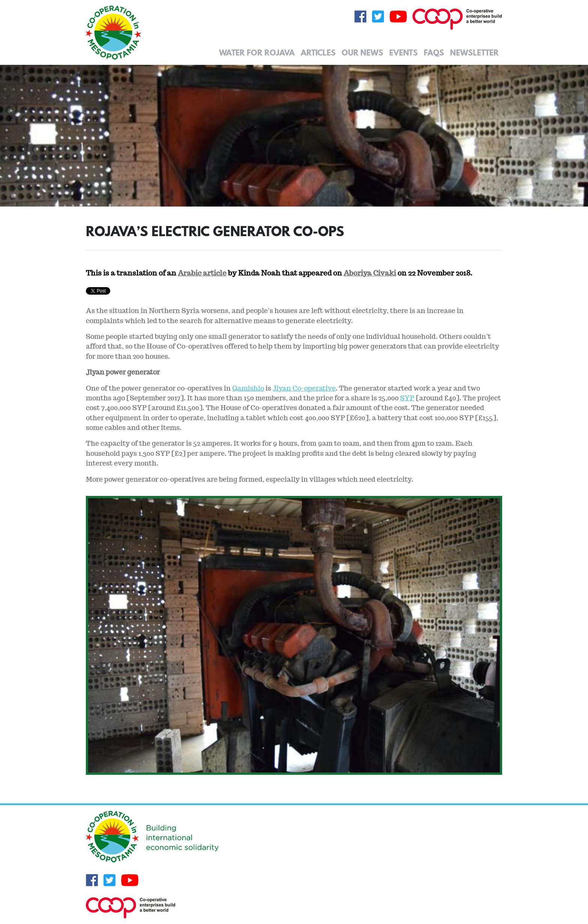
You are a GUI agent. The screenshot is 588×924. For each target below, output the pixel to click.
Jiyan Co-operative (304, 388)
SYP (407, 398)
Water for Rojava (257, 52)
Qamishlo (248, 388)
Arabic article (202, 273)
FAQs (434, 52)
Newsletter (474, 52)
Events (403, 52)
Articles (318, 52)
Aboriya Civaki (370, 273)
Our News (362, 52)
